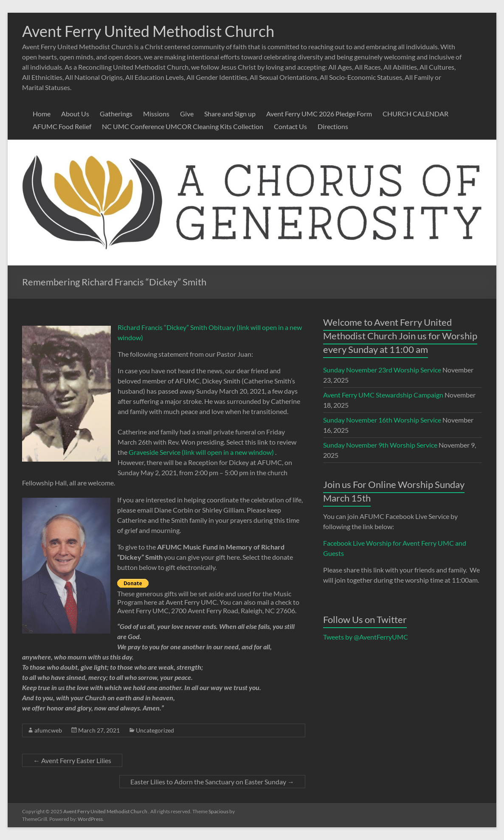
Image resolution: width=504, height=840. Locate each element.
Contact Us (290, 126)
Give (187, 114)
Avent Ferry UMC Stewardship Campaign (383, 395)
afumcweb (48, 730)
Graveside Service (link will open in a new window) (201, 452)
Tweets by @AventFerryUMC (366, 637)
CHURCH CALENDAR (415, 114)
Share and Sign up (230, 114)
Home (42, 114)
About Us (75, 114)
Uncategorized (155, 730)
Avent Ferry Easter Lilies (72, 760)
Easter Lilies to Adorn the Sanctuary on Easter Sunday (212, 782)
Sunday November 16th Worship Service (382, 420)
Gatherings (116, 114)
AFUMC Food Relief (62, 126)
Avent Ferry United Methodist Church (148, 31)
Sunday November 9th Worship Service (380, 445)
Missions (156, 114)
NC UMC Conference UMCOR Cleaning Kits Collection (183, 126)
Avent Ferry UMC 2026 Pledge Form (319, 114)
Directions (333, 126)
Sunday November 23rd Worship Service (382, 370)
